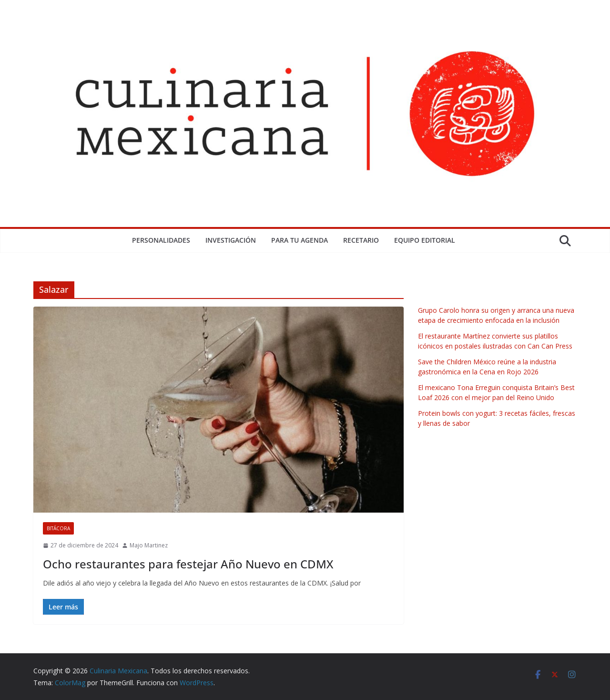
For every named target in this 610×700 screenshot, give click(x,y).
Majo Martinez (149, 545)
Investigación (231, 240)
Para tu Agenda (300, 240)
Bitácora (58, 528)
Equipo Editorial (425, 240)
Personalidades (161, 240)
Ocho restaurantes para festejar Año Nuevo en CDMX (188, 564)
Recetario (361, 240)
